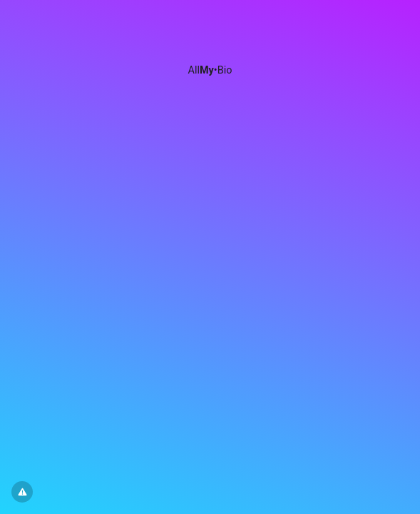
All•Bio (210, 70)
